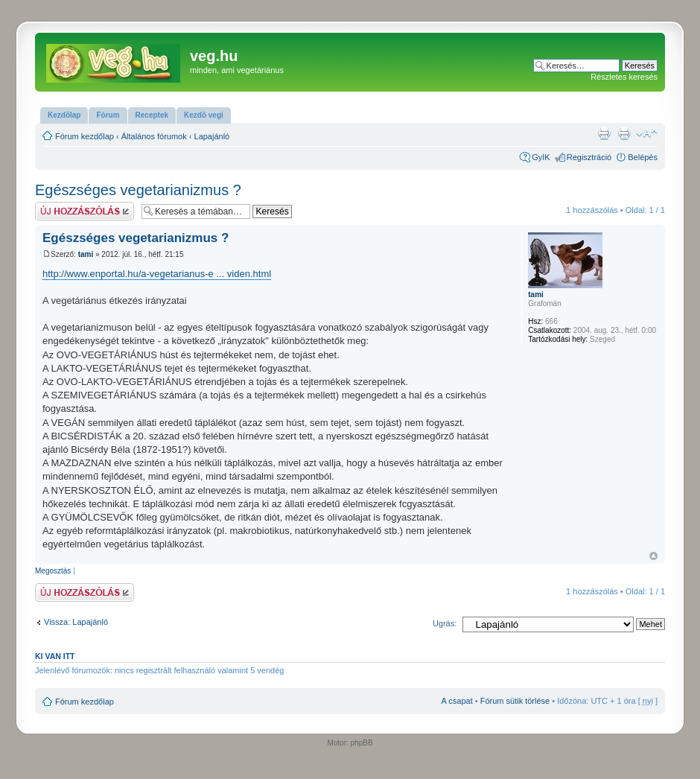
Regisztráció (589, 157)
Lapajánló (212, 136)
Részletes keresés (624, 77)
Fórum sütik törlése (515, 701)
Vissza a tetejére (653, 556)
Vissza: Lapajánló (76, 622)
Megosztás (53, 571)
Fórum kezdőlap (85, 136)
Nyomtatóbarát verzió (624, 133)
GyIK (541, 157)
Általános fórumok (154, 136)
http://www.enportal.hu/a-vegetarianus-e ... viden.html (157, 274)
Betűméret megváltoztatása (647, 133)
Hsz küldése (85, 211)
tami (86, 254)
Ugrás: (445, 623)
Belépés (643, 157)
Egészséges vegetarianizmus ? (138, 190)
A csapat (457, 701)
